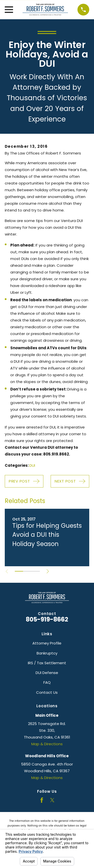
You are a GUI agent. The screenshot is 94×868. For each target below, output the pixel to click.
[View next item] (48, 571)
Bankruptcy (47, 653)
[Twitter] (52, 800)
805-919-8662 (47, 619)
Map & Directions (47, 744)
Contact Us (47, 692)
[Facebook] (42, 800)
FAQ (47, 682)
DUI (32, 465)
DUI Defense (47, 673)
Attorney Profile (47, 643)
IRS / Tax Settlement (47, 663)
